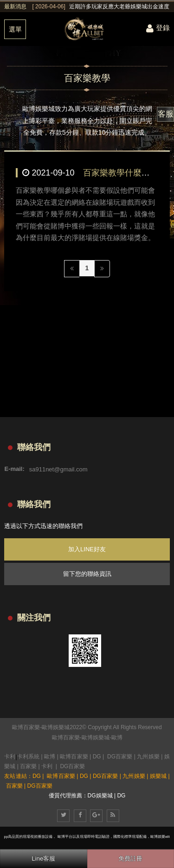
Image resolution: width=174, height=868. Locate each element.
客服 (166, 114)
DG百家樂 (120, 757)
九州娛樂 (148, 757)
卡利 (10, 757)
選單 (15, 29)
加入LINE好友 (87, 549)
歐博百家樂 (66, 737)
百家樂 (28, 766)
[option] (101, 7)
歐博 (117, 737)
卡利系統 (28, 757)
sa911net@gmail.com (58, 469)
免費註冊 (130, 858)
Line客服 (43, 858)
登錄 (158, 28)
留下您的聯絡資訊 (87, 574)
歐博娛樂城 (96, 737)
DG (97, 757)
